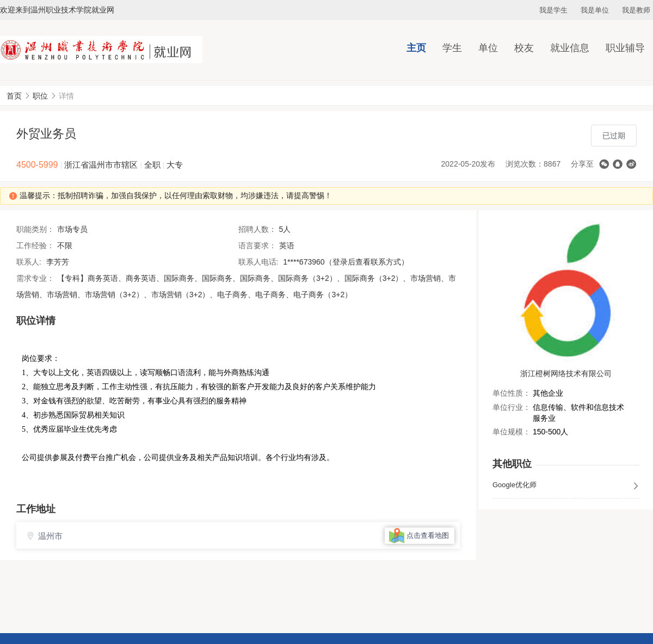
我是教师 (636, 10)
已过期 (614, 136)
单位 (488, 48)
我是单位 (595, 10)
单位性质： (512, 393)
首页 (14, 96)
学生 (452, 48)
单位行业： (512, 407)
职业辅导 (625, 48)
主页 (416, 48)
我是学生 (553, 10)
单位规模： (512, 432)
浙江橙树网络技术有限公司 (566, 373)
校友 (524, 48)
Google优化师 (566, 486)
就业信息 (570, 48)
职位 (40, 96)
